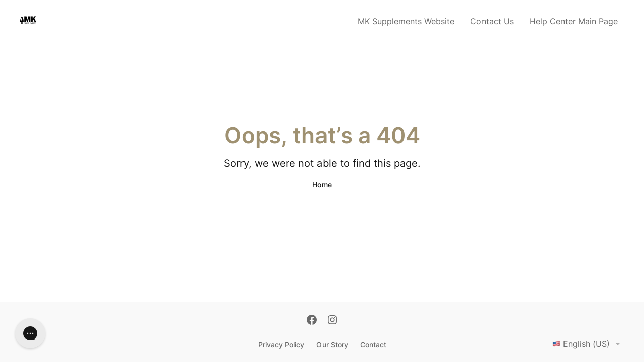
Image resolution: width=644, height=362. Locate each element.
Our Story (332, 345)
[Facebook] (312, 321)
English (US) (588, 344)
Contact (373, 345)
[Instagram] (332, 321)
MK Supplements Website (406, 21)
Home (322, 184)
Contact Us (492, 21)
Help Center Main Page (574, 21)
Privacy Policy (281, 345)
